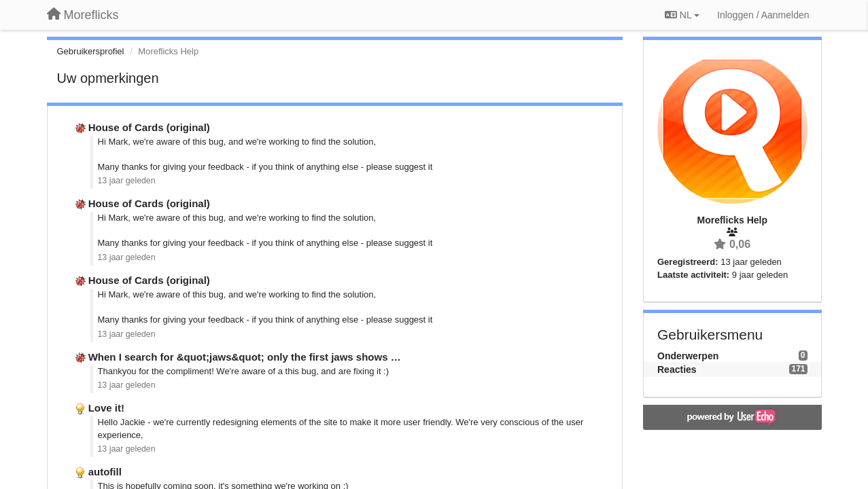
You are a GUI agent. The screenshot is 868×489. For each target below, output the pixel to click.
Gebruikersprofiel (91, 51)
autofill (105, 472)
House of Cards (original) (149, 127)
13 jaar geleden (127, 181)
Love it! (106, 408)
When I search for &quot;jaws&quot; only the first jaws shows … (245, 357)
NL (682, 15)
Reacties (677, 369)
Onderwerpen (688, 356)
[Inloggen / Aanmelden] (763, 15)
